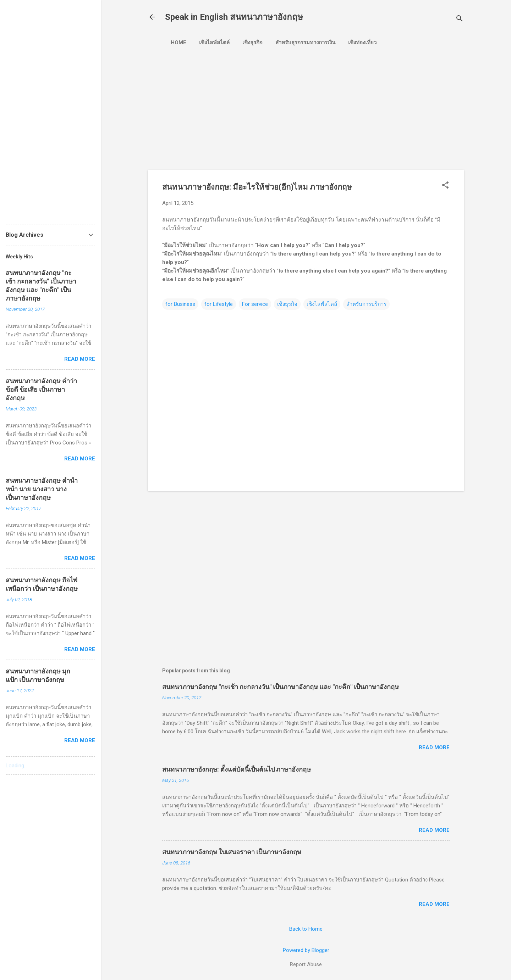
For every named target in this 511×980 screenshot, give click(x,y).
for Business (180, 304)
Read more (434, 747)
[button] (445, 186)
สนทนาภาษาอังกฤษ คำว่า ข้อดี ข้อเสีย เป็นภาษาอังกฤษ (41, 389)
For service (255, 304)
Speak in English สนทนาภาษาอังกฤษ (234, 17)
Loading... (17, 766)
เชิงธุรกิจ (252, 43)
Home (178, 43)
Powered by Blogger (306, 950)
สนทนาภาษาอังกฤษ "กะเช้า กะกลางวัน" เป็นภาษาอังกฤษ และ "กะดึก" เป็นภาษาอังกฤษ (281, 687)
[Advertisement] (274, 105)
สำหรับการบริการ (366, 304)
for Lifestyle (219, 304)
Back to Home (306, 929)
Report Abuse (306, 964)
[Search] (460, 19)
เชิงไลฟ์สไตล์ (214, 43)
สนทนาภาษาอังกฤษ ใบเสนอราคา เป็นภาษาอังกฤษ (232, 852)
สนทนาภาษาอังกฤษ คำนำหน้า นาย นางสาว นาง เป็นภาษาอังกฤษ (42, 489)
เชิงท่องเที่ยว (362, 43)
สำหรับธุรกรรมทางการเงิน (305, 43)
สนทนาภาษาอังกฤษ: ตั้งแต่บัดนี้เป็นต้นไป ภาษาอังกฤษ (237, 769)
